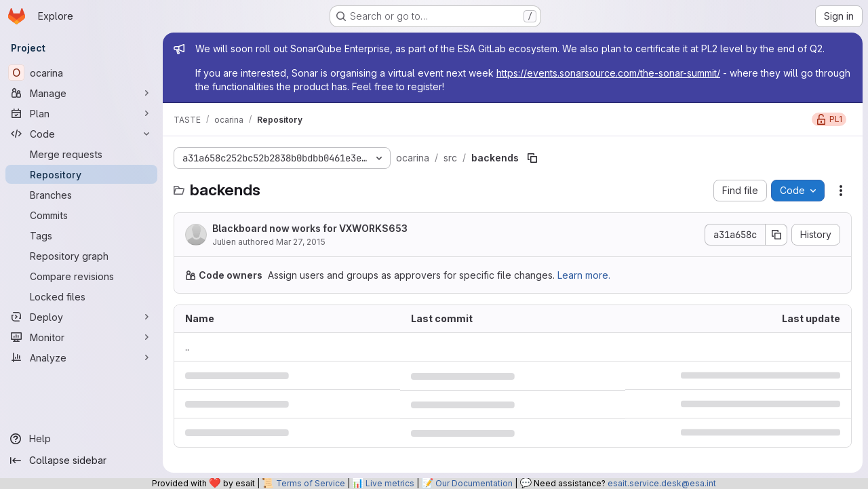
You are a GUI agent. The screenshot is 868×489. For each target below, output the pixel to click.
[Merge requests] (81, 154)
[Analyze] (81, 357)
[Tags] (81, 235)
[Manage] (81, 93)
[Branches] (81, 195)
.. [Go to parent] (187, 347)
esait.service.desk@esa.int (662, 483)
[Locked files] (81, 296)
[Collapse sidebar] (81, 461)
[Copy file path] (532, 158)
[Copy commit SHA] (776, 235)
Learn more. (584, 275)
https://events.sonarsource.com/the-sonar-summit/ (608, 73)
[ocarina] (81, 73)
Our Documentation (474, 483)
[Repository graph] (81, 256)
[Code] (81, 134)
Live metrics (390, 483)
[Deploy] (81, 317)
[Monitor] (81, 337)
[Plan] (81, 113)
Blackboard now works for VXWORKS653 (310, 228)
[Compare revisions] (81, 276)
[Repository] (81, 174)
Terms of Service (311, 483)
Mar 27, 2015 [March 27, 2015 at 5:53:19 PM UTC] (301, 242)
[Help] (81, 439)
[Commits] (81, 215)
